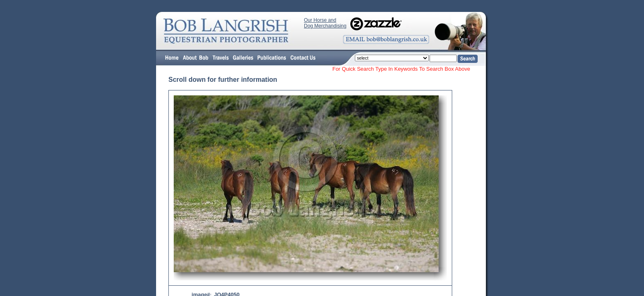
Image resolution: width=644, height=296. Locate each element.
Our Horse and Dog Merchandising (325, 23)
